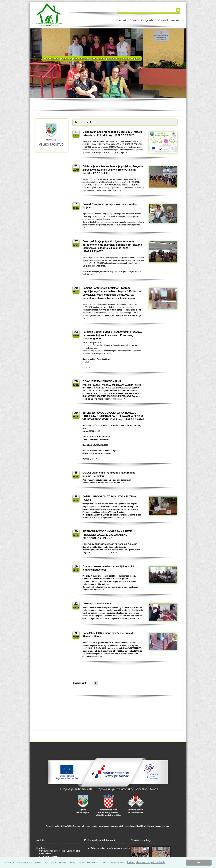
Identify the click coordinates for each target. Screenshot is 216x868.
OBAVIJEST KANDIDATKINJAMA (102, 381)
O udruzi (134, 20)
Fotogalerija (147, 20)
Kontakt (175, 20)
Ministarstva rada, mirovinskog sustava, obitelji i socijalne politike (111, 826)
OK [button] (199, 862)
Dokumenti (162, 20)
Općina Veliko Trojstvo (70, 826)
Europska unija (52, 826)
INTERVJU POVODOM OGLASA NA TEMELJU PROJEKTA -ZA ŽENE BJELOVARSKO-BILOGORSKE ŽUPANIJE (109, 535)
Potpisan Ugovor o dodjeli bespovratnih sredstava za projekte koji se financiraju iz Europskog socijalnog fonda (112, 335)
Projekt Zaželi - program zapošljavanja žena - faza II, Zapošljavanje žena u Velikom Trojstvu (92, 57)
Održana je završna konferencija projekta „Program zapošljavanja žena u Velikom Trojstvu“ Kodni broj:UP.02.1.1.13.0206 (113, 170)
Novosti (122, 20)
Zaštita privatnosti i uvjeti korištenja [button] (146, 862)
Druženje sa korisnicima (97, 604)
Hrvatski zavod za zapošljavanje (155, 826)
